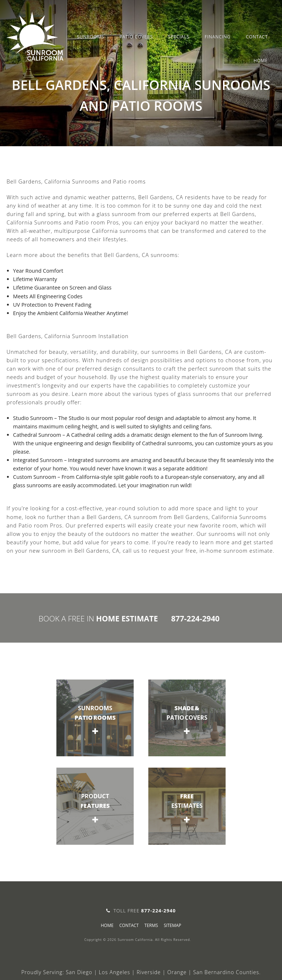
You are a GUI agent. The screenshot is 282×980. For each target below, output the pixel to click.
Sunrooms (90, 37)
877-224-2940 (195, 618)
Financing (218, 37)
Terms (151, 925)
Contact (257, 37)
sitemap (172, 925)
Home (261, 60)
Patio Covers (136, 37)
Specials (179, 37)
